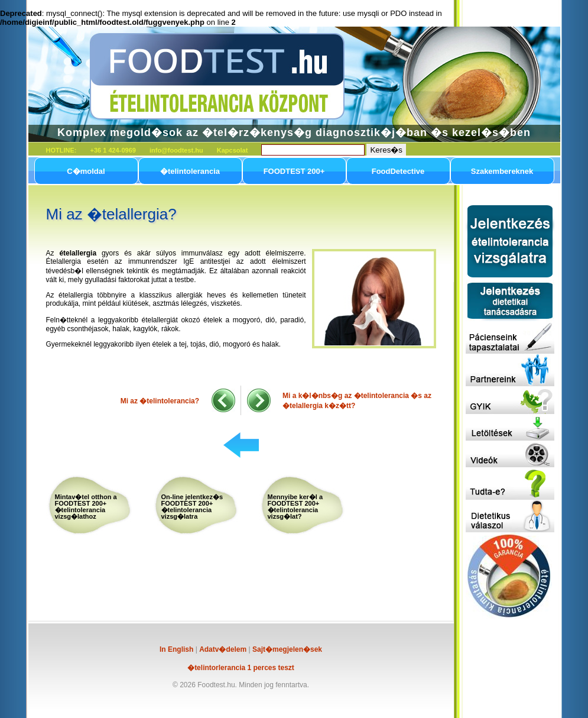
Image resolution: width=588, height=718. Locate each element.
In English (176, 649)
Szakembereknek (502, 171)
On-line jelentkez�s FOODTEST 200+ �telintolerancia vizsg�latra (192, 507)
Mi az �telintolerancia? (160, 401)
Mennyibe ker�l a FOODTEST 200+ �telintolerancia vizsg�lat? (295, 507)
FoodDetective (398, 171)
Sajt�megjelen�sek (287, 649)
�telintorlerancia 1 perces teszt (241, 668)
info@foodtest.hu (176, 150)
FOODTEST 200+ (294, 171)
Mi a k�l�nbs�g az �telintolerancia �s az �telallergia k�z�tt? (357, 401)
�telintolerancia (190, 171)
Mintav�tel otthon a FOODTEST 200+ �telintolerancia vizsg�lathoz (86, 507)
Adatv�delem (223, 649)
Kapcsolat (233, 150)
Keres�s (386, 150)
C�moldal (86, 171)
